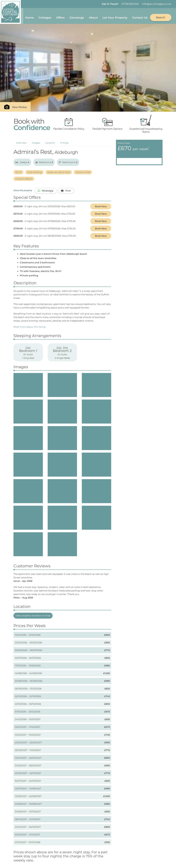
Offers (61, 16)
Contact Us (140, 16)
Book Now (101, 207)
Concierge (77, 16)
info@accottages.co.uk (157, 4)
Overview (21, 144)
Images (36, 144)
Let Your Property (115, 16)
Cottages (45, 16)
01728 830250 (130, 4)
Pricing (64, 144)
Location (50, 144)
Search (161, 16)
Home (30, 16)
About (94, 16)
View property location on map (33, 617)
